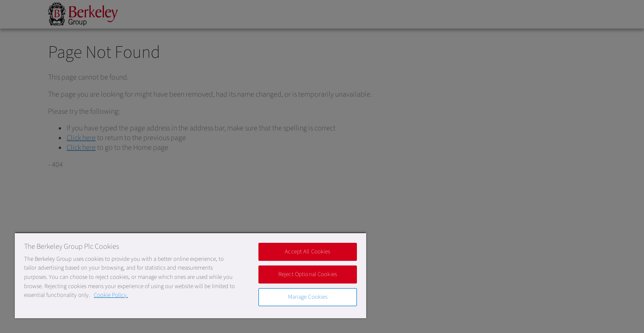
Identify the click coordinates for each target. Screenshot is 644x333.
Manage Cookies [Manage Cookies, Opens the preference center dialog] (308, 297)
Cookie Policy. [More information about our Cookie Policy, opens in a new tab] (111, 295)
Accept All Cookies (307, 252)
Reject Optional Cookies (308, 274)
